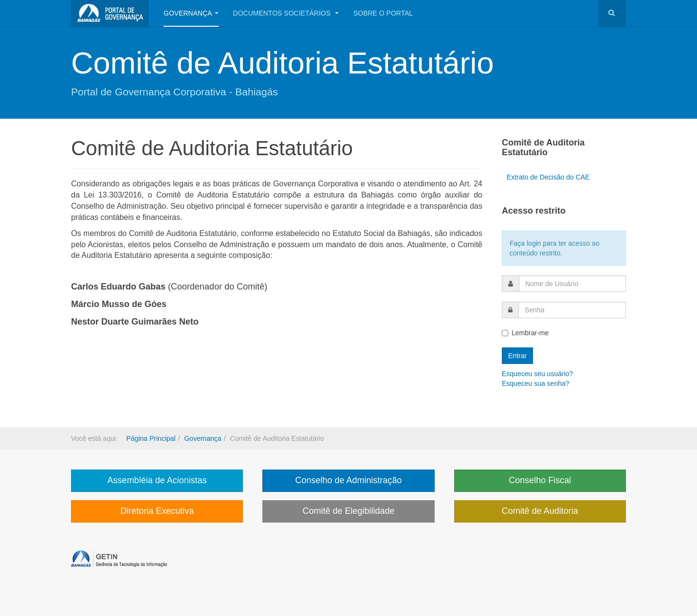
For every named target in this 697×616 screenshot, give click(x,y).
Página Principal (151, 438)
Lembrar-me (525, 333)
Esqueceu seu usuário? (537, 374)
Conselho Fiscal (540, 480)
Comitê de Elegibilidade (348, 511)
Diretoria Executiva (157, 511)
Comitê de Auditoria (540, 511)
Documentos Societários (286, 13)
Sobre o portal (383, 13)
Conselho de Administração (348, 480)
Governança (191, 13)
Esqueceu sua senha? (536, 383)
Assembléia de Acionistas (157, 480)
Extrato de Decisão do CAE (548, 177)
